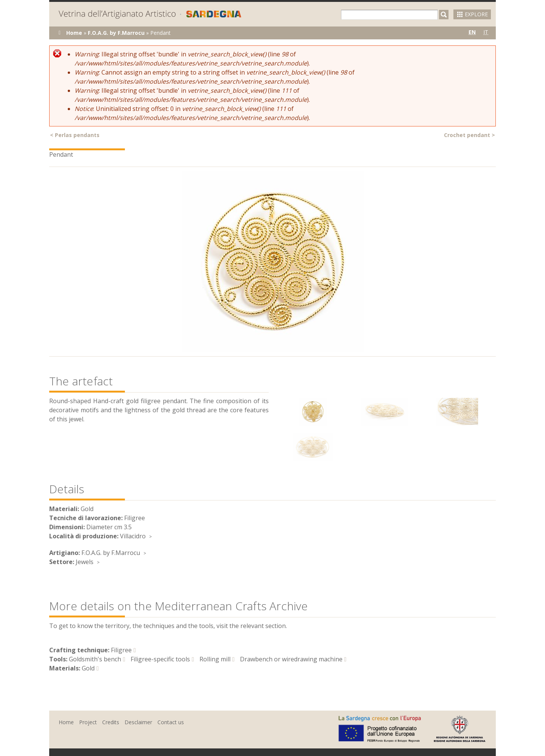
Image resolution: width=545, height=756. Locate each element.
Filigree (121, 650)
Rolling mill (215, 659)
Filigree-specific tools (160, 659)
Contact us (171, 722)
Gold (88, 668)
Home (74, 33)
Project (88, 722)
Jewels (85, 562)
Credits (111, 722)
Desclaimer (138, 722)
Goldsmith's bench (95, 659)
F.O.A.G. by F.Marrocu (116, 33)
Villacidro (133, 536)
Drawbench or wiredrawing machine (291, 659)
